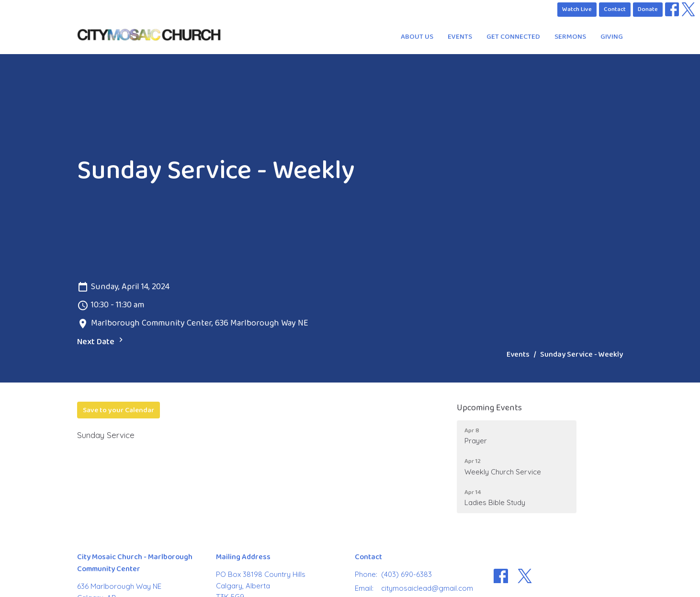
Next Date (101, 342)
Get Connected (513, 37)
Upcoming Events (489, 408)
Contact (615, 9)
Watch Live (577, 9)
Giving (612, 37)
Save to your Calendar (119, 410)
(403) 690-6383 (406, 574)
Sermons (570, 37)
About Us (417, 37)
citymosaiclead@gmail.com (427, 588)
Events (460, 37)
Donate (648, 9)
